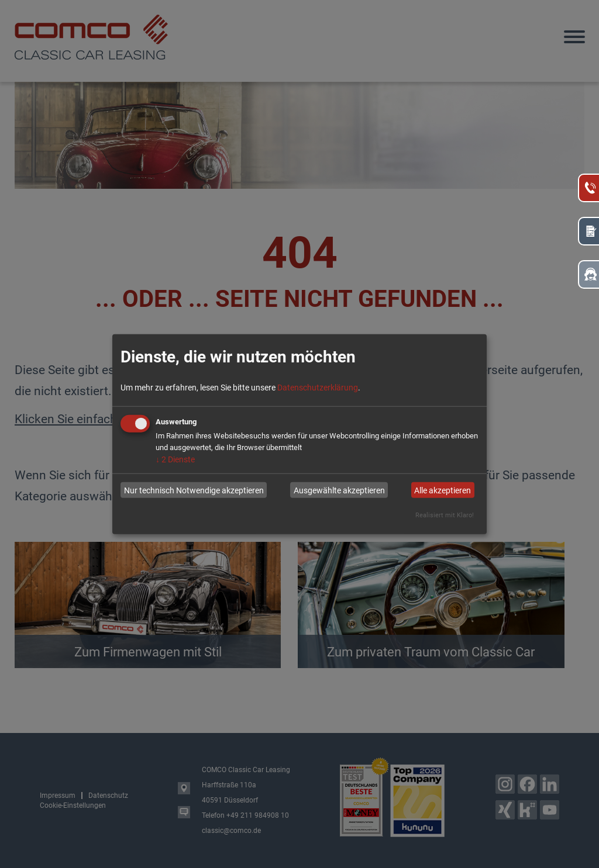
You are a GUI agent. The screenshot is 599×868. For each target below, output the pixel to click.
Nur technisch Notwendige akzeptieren (194, 490)
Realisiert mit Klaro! (445, 515)
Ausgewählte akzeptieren (339, 490)
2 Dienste (175, 459)
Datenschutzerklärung (318, 388)
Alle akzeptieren (443, 490)
